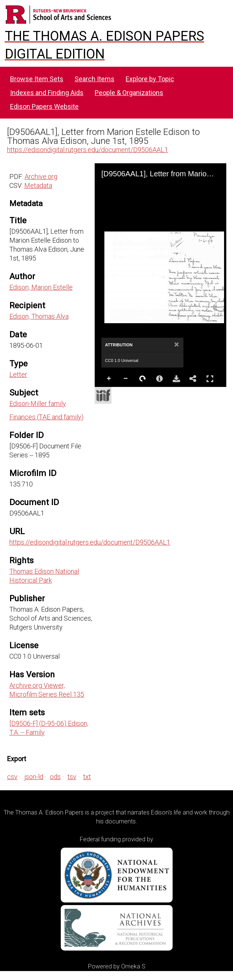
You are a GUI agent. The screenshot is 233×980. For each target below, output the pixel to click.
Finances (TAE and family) (46, 417)
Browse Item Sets (37, 79)
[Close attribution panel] (177, 345)
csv (12, 777)
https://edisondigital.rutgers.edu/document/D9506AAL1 (88, 150)
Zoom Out (126, 379)
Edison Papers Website (44, 106)
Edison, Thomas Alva (39, 316)
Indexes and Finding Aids (47, 93)
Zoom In (109, 379)
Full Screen (210, 379)
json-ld (34, 777)
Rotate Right (143, 379)
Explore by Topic (150, 79)
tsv (72, 777)
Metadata (38, 185)
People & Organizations (129, 93)
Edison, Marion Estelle (41, 287)
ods (55, 777)
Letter (18, 374)
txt (87, 777)
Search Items (95, 79)
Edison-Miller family (38, 404)
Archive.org (41, 177)
